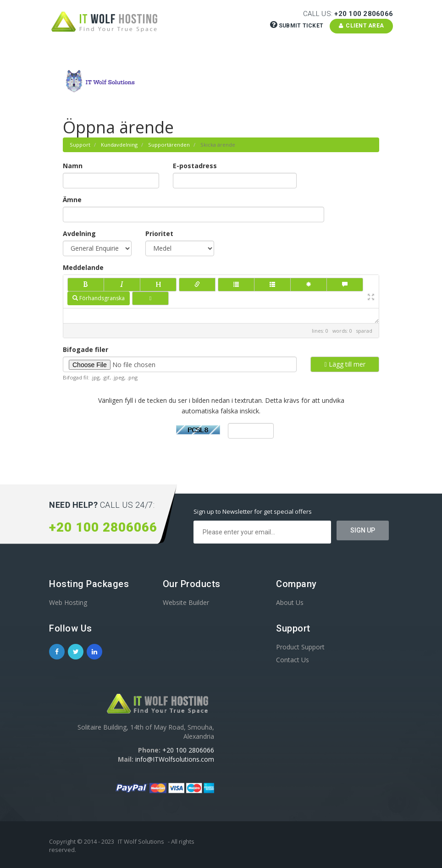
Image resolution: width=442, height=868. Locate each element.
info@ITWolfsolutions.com (175, 759)
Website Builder (186, 602)
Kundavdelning (119, 145)
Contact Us (293, 660)
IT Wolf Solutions (141, 841)
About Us (290, 602)
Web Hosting (68, 602)
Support (80, 145)
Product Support (300, 647)
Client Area (362, 26)
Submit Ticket (298, 26)
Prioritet (159, 233)
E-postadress (195, 166)
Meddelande (83, 267)
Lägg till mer (345, 364)
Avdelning (79, 233)
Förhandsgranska (99, 298)
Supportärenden (169, 145)
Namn (73, 166)
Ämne (72, 200)
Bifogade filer (86, 349)
